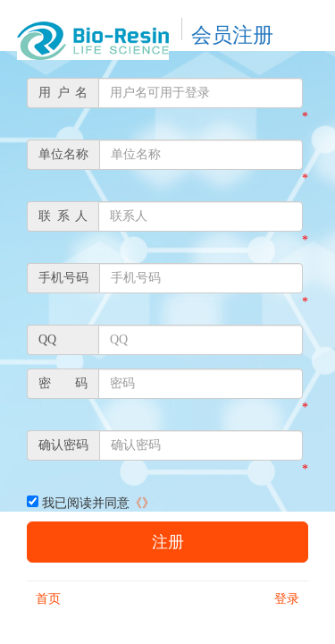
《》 (142, 503)
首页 (48, 599)
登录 (287, 599)
